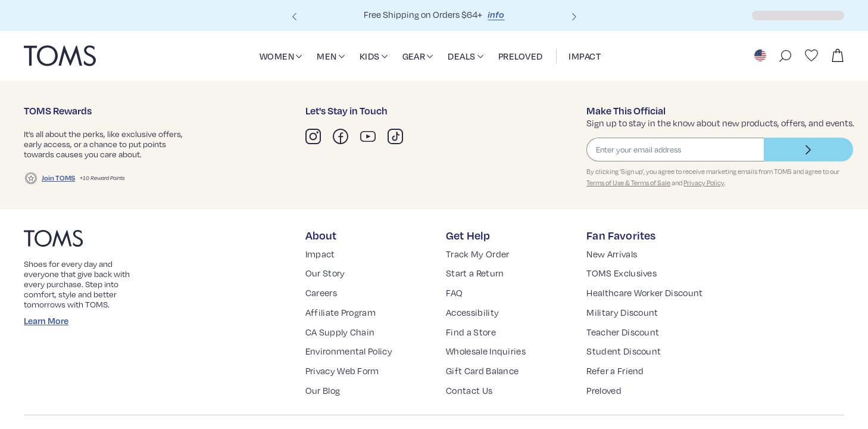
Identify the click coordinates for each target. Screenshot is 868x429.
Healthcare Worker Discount (648, 302)
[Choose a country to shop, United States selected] (760, 55)
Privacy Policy (708, 193)
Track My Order (480, 263)
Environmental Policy (352, 361)
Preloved (606, 400)
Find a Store (473, 341)
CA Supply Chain (343, 341)
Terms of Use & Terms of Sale (630, 193)
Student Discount (624, 361)
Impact (320, 263)
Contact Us (470, 400)
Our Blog (325, 400)
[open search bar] (785, 55)
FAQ (456, 302)
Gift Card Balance (485, 380)
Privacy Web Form (346, 380)
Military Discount (623, 321)
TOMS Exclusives (625, 283)
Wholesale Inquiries (489, 361)
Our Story (327, 283)
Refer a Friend (618, 380)
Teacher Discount (625, 341)
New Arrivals (614, 263)
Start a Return (477, 283)
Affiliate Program (342, 321)
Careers (323, 302)
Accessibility (473, 321)
